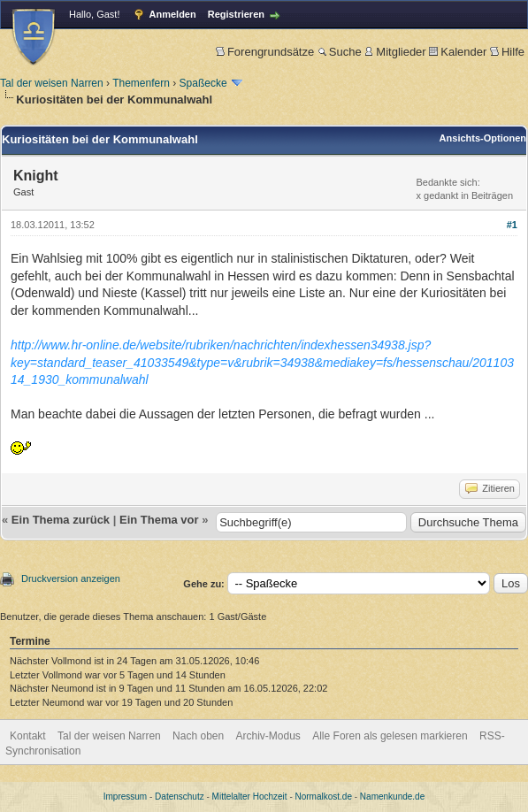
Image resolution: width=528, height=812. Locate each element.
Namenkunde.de (392, 797)
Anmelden (173, 14)
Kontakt (28, 736)
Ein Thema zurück (61, 520)
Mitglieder (395, 52)
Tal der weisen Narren (52, 83)
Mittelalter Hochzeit (250, 797)
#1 (512, 225)
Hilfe (507, 52)
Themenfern (141, 83)
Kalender (458, 52)
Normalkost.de (324, 797)
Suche (340, 52)
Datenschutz (180, 797)
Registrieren (236, 14)
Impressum (125, 797)
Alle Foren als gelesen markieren (390, 736)
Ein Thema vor (159, 520)
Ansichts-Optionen (483, 138)
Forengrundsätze (265, 52)
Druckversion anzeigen (71, 578)
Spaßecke (203, 83)
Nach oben (198, 736)
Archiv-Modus (268, 736)
